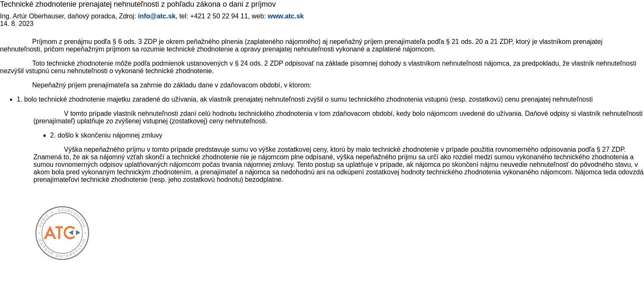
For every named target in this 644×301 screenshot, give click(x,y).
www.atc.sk (286, 16)
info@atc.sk (157, 16)
